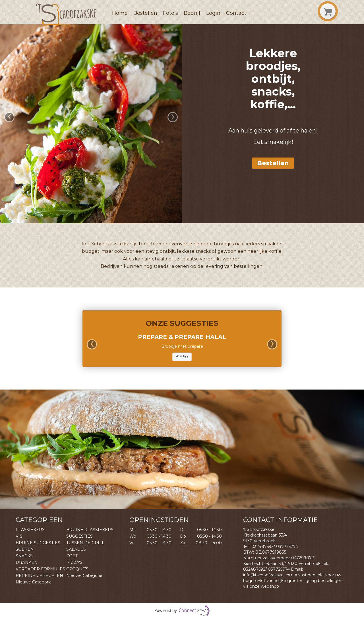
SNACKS (24, 556)
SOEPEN (25, 549)
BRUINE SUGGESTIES (38, 543)
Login (213, 13)
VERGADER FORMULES (40, 569)
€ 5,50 (182, 357)
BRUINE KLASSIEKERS (90, 530)
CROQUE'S (77, 569)
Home (120, 13)
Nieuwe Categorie (84, 575)
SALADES (76, 549)
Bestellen (145, 13)
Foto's (170, 13)
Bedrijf (192, 13)
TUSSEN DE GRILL (85, 543)
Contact (236, 13)
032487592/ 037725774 (275, 546)
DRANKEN (27, 562)
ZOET (72, 556)
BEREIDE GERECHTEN (39, 575)
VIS (19, 536)
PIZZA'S (74, 562)
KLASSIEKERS (30, 530)
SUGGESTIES (79, 536)
